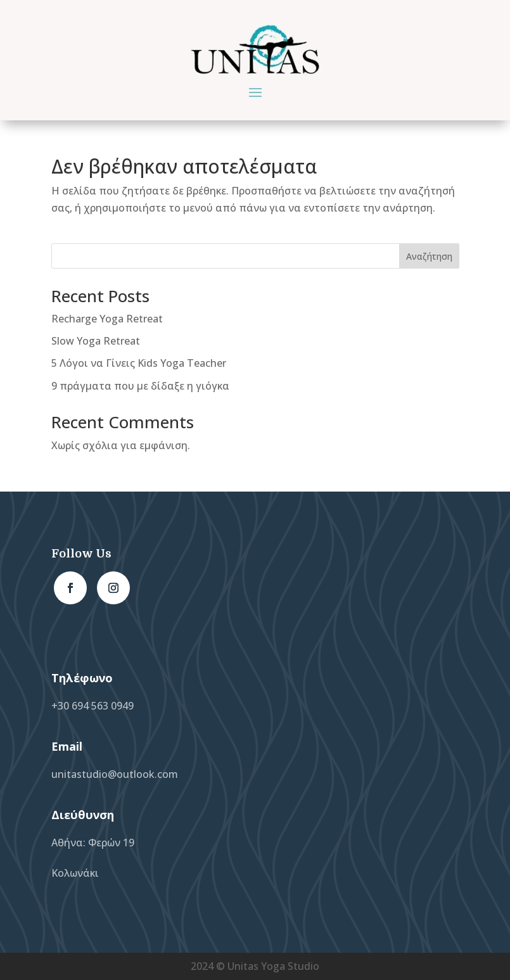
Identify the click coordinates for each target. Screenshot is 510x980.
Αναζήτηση (429, 256)
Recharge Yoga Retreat (107, 319)
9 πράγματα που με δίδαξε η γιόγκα (140, 386)
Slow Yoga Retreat (96, 341)
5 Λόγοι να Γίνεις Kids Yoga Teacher (139, 363)
